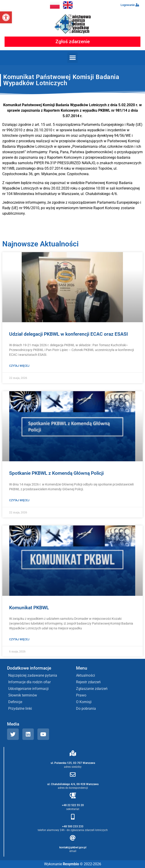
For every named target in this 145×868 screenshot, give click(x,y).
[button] (6, 17)
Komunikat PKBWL (29, 608)
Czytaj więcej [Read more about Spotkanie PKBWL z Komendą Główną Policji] (19, 500)
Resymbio (71, 864)
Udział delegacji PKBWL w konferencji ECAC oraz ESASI (69, 334)
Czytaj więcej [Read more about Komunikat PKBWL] (19, 639)
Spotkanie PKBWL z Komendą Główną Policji (56, 473)
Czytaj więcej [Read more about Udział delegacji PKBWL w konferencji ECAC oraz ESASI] (19, 366)
